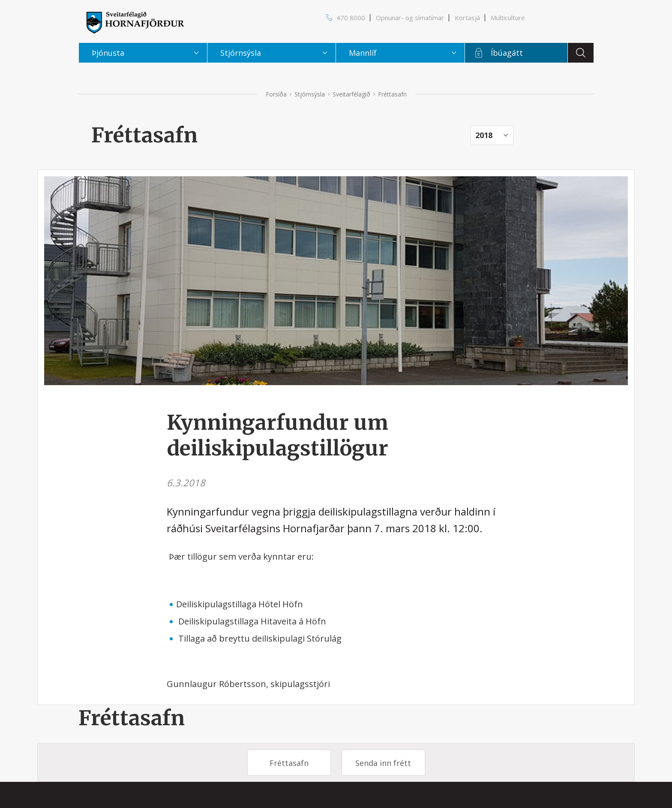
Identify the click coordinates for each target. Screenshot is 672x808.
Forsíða (276, 94)
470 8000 (351, 18)
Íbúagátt (507, 53)
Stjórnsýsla (310, 94)
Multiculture (508, 18)
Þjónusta (108, 53)
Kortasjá (467, 18)
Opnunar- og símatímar (410, 18)
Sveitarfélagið (351, 94)
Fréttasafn (132, 718)
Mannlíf (363, 53)
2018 (484, 135)
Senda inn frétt (383, 763)
